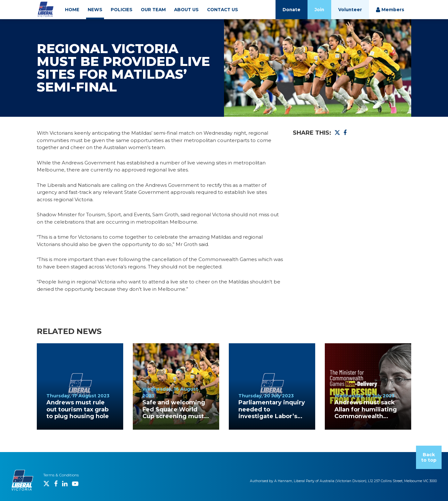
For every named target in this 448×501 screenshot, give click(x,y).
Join (319, 10)
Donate (292, 10)
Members (390, 10)
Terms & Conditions (61, 475)
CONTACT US (223, 10)
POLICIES (122, 10)
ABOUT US (186, 10)
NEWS (95, 10)
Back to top (429, 457)
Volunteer (350, 10)
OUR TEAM (153, 10)
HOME (72, 10)
